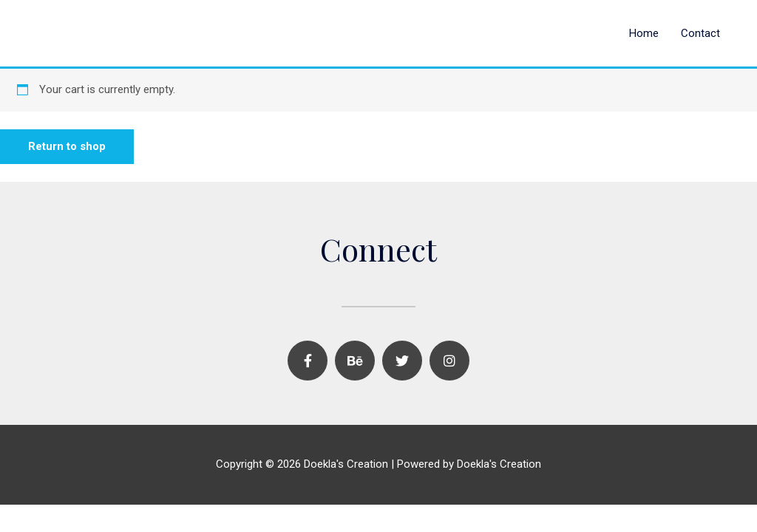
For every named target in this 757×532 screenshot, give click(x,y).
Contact (700, 33)
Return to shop (67, 146)
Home (644, 33)
